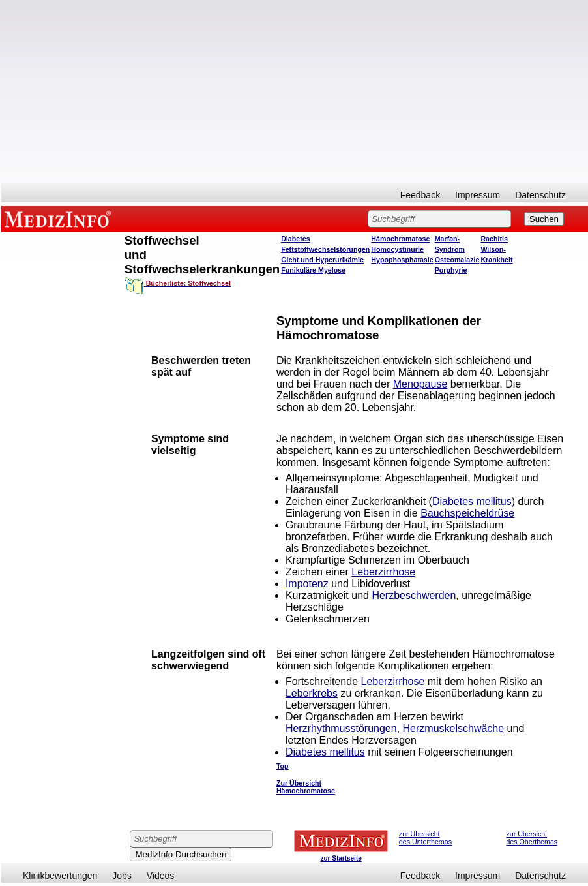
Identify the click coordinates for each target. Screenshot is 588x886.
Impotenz (307, 584)
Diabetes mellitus (472, 501)
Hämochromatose (400, 239)
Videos (161, 876)
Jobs (122, 876)
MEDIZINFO (60, 219)
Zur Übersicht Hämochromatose (306, 787)
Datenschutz (540, 195)
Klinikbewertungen (60, 876)
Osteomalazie (457, 260)
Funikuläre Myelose (313, 270)
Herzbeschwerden (414, 595)
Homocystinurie (397, 249)
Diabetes (295, 239)
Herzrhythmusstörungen (341, 728)
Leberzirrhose (383, 572)
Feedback (420, 195)
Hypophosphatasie (402, 260)
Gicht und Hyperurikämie (322, 260)
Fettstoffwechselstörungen (325, 249)
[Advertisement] (295, 91)
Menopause (420, 384)
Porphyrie (451, 270)
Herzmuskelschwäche (454, 728)
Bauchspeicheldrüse (467, 513)
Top (283, 766)
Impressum (478, 195)
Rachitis (494, 239)
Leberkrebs (312, 693)
